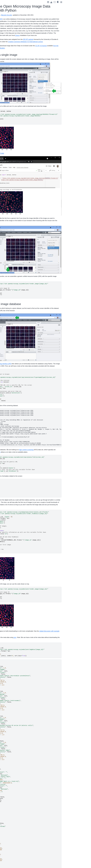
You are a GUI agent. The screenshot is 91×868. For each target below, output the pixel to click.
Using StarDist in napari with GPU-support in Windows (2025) (9, 34)
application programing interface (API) (39, 340)
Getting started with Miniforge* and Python (9, 71)
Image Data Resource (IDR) (33, 19)
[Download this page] (78, 2)
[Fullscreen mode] (81, 2)
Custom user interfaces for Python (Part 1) (8, 118)
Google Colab (39, 154)
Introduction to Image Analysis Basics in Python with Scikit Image (10, 144)
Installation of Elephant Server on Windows (9, 52)
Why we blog (6, 191)
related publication (50, 55)
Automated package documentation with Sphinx (8, 111)
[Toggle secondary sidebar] (88, 2)
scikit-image (31, 35)
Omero (77, 38)
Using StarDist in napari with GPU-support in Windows (9, 151)
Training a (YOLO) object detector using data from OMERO (9, 42)
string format (34, 260)
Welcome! (5, 25)
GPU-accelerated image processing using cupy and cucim (9, 165)
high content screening (66, 428)
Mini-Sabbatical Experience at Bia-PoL (9, 100)
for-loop (45, 431)
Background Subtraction (9, 139)
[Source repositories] (75, 2)
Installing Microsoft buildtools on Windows (9, 131)
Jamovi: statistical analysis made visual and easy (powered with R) (9, 125)
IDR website (30, 66)
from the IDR (31, 55)
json (54, 616)
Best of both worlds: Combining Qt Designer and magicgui (9, 65)
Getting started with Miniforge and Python (8, 48)
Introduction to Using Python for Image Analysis (8, 158)
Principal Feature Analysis (7, 136)
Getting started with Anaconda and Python (9, 105)
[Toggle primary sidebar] (21, 2)
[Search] (9, 21)
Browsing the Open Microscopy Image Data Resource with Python (9, 173)
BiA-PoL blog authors (6, 195)
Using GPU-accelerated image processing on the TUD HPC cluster (9, 77)
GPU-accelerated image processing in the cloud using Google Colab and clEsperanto (9, 181)
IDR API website (67, 44)
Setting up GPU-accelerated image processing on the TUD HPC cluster (9, 85)
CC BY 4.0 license (80, 53)
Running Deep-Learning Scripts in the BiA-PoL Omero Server (9, 94)
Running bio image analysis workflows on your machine (8, 58)
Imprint (4, 199)
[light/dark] (85, 2)
